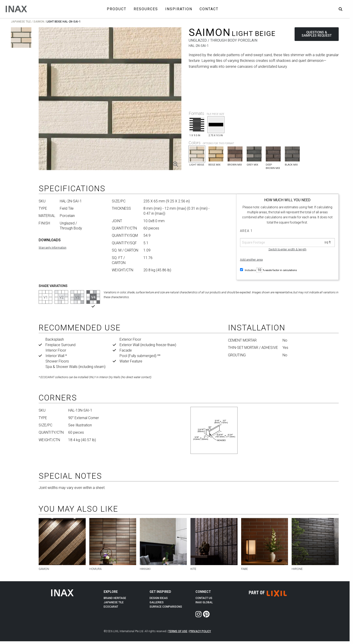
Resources (146, 9)
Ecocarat (111, 607)
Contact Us (204, 598)
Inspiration (179, 9)
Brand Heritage (115, 598)
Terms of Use (178, 631)
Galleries (157, 602)
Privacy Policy (200, 631)
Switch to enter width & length (287, 249)
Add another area (251, 260)
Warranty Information (53, 248)
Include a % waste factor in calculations (269, 270)
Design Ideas (159, 598)
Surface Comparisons (166, 607)
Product (117, 9)
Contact (209, 9)
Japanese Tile (21, 22)
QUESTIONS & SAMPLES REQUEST (317, 34)
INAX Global (204, 602)
